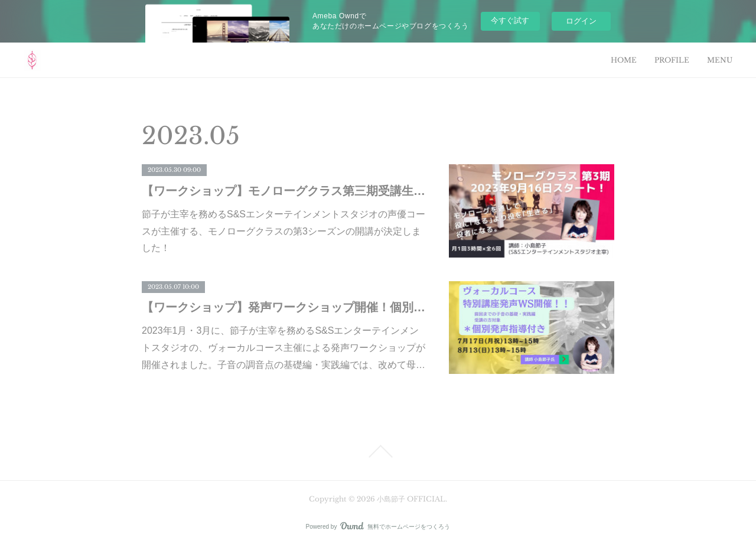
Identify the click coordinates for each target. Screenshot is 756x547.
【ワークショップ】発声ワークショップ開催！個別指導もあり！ (283, 307)
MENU (720, 60)
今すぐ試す (510, 20)
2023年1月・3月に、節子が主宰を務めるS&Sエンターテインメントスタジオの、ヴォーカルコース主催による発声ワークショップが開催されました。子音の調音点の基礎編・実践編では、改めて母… (283, 348)
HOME (624, 60)
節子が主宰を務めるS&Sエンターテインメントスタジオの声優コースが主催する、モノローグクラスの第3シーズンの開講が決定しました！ (283, 231)
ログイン (581, 21)
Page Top (378, 451)
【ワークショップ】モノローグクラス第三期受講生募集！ (283, 191)
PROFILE (672, 60)
